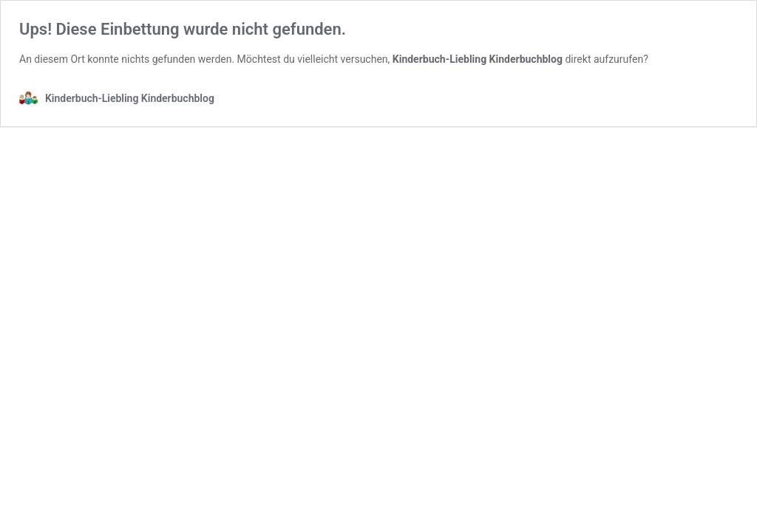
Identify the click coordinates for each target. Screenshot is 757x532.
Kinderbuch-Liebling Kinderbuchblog (478, 59)
